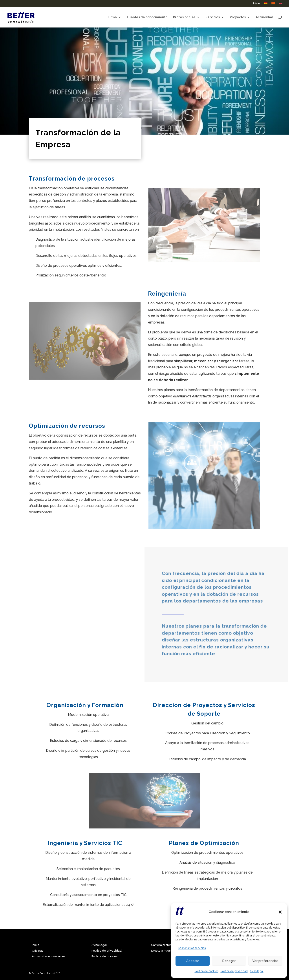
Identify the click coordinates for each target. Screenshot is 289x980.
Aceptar (193, 961)
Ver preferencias (265, 961)
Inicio (257, 4)
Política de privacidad (234, 971)
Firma (112, 17)
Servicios (213, 17)
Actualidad (264, 17)
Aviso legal (257, 971)
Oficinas (37, 951)
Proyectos (238, 17)
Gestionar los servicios (192, 948)
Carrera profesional (165, 945)
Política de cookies (207, 971)
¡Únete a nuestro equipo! (168, 951)
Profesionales (184, 17)
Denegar (229, 961)
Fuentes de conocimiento (147, 17)
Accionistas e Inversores (49, 956)
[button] (280, 912)
